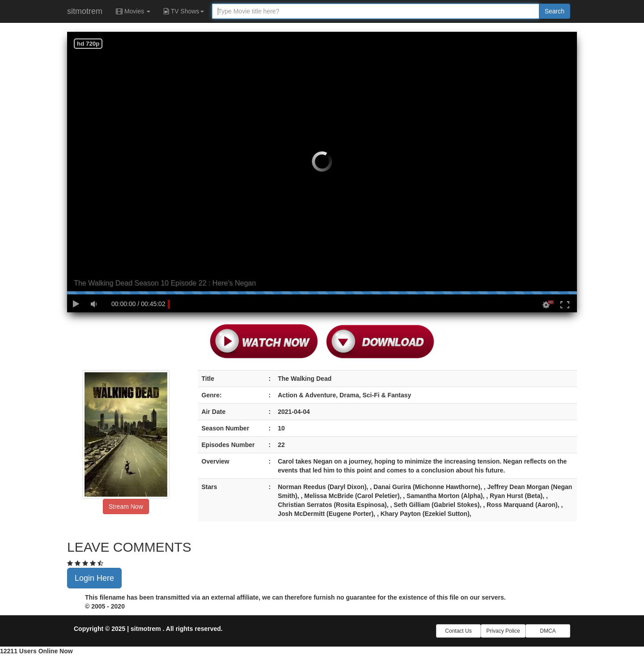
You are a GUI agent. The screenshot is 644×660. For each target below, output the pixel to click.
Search (555, 11)
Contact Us (458, 631)
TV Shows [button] (184, 11)
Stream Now (126, 507)
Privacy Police (503, 631)
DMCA (548, 631)
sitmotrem (85, 11)
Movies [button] (133, 11)
